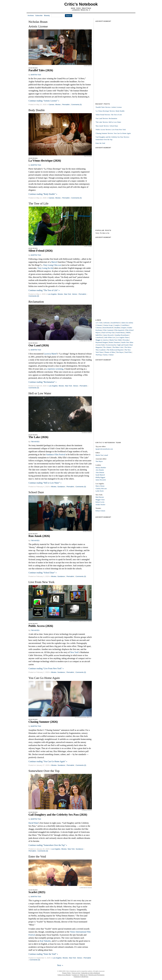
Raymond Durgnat (102, 342)
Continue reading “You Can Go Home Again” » (48, 761)
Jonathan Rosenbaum (122, 335)
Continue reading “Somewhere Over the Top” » (48, 845)
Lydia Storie (100, 491)
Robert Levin (100, 502)
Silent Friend (86, 8)
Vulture (111, 355)
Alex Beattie (100, 470)
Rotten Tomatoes (114, 342)
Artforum (106, 323)
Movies (58, 105)
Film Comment (108, 330)
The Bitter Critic (118, 347)
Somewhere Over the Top (44, 771)
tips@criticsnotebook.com (104, 449)
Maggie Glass (100, 500)
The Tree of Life (38, 203)
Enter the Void (37, 856)
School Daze (36, 492)
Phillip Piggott (100, 477)
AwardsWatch (115, 323)
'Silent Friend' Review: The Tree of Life (109, 115)
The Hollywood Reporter (115, 350)
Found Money (120, 332)
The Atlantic (107, 347)
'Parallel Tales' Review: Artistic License (109, 107)
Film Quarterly (119, 330)
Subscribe (39, 15)
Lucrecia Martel (50, 354)
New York (68, 294)
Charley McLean (101, 488)
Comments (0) (76, 105)
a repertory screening (55, 369)
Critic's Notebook (81, 4)
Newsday (126, 340)
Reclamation (36, 302)
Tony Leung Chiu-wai (52, 265)
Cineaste (99, 325)
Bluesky (47, 15)
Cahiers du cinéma (127, 323)
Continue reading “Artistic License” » (44, 101)
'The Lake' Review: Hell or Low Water (108, 122)
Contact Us (75, 975)
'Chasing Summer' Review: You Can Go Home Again (113, 133)
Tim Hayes (120, 352)
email (106, 455)
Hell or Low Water (40, 393)
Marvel (54, 262)
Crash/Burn (125, 325)
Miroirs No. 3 (85, 10)
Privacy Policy (66, 973)
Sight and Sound (123, 345)
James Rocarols (108, 335)
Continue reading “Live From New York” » (46, 668)
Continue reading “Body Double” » (43, 194)
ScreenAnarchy (111, 345)
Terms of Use (76, 973)
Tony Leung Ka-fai (45, 268)
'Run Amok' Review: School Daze (107, 126)
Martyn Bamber (101, 468)
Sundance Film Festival (56, 455)
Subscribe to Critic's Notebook (91, 973)
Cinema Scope (108, 325)
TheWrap (99, 355)
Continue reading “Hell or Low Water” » (45, 483)
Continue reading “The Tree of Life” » (44, 290)
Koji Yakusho (45, 941)
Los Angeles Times (123, 337)
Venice (74, 294)
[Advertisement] (115, 61)
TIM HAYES (35, 442)
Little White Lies (110, 337)
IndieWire (99, 335)
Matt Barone (100, 497)
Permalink (66, 105)
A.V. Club (99, 323)
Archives (31, 15)
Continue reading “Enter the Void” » (43, 954)
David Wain (33, 823)
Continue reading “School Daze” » (43, 573)
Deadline (117, 328)
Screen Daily (101, 345)
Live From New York (41, 582)
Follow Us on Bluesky (64, 975)
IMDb (128, 332)
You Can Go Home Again (44, 678)
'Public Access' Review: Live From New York (111, 130)
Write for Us (84, 975)
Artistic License (38, 26)
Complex (117, 325)
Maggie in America (102, 340)
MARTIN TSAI (36, 75)
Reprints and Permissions (97, 975)
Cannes (51, 105)
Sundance (61, 487)
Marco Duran (100, 486)
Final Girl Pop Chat (108, 332)
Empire (124, 328)
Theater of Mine (110, 352)
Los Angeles (52, 294)
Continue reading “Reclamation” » (43, 382)
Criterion (99, 328)
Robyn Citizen (100, 511)
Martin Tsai (113, 340)
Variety (105, 355)
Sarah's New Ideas (127, 342)
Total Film (128, 352)
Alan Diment (100, 472)
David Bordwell (108, 328)
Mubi (120, 340)
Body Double (37, 110)
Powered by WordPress (81, 977)
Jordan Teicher (100, 505)
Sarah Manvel (100, 475)
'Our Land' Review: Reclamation (106, 118)
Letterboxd (99, 337)
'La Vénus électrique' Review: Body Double (110, 111)
